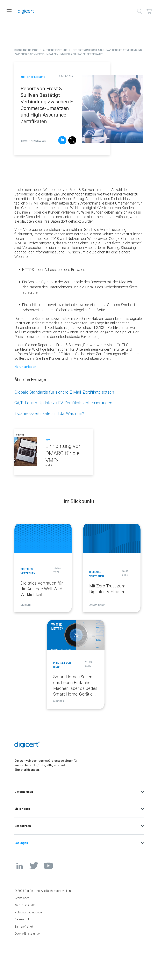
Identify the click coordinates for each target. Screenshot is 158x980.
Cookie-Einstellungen (28, 934)
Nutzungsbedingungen (29, 912)
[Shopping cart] (149, 11)
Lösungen (21, 843)
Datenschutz (22, 919)
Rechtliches (22, 898)
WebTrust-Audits (25, 905)
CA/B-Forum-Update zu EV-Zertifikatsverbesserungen (63, 403)
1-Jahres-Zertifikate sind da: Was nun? (49, 413)
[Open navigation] (9, 11)
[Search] (139, 11)
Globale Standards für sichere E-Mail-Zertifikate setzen (64, 392)
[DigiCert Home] (74, 11)
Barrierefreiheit (24, 927)
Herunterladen (25, 367)
